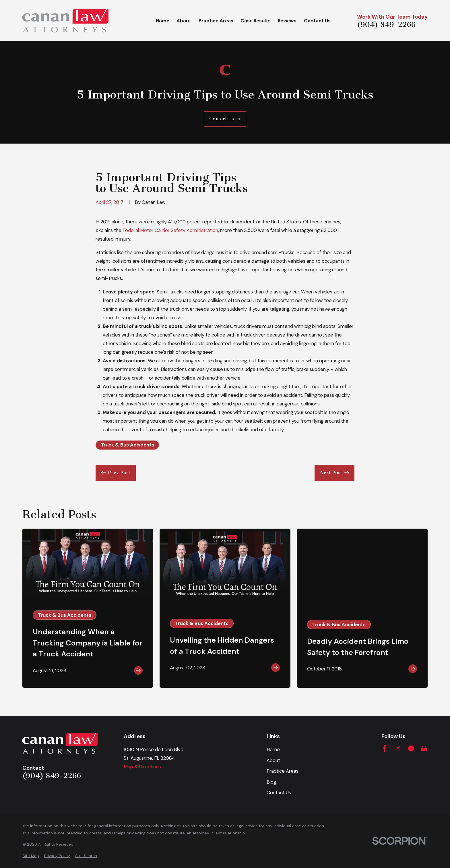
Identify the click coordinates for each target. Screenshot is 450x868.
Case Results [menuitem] (256, 21)
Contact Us (279, 792)
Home (273, 749)
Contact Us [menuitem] (317, 21)
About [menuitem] (184, 21)
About (273, 760)
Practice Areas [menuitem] (216, 21)
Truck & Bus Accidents (127, 445)
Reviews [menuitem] (287, 21)
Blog (271, 782)
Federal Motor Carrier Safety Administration (170, 230)
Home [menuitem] (163, 21)
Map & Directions (142, 767)
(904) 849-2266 (386, 25)
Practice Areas (283, 771)
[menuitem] (31, 856)
